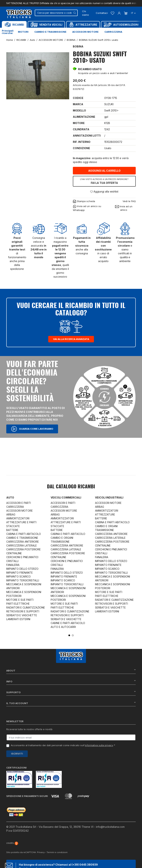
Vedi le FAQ (129, 201)
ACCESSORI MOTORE (20, 511)
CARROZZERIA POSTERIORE (23, 549)
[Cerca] (56, 13)
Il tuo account (71, 703)
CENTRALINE (14, 553)
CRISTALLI (12, 561)
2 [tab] (73, 635)
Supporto (71, 692)
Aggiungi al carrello (104, 171)
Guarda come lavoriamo (32, 429)
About (71, 670)
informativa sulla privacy (99, 745)
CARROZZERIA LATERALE (22, 545)
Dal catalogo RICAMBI (71, 487)
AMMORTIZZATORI (18, 518)
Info (71, 681)
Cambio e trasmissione (50, 32)
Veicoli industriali (109, 497)
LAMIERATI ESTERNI (18, 619)
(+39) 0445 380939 (85, 865)
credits (12, 843)
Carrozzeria (113, 32)
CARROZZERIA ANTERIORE (23, 542)
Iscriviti (17, 754)
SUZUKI (109, 104)
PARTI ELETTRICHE (18, 604)
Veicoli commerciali (66, 497)
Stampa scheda (84, 201)
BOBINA (78, 46)
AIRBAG (11, 514)
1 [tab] (69, 635)
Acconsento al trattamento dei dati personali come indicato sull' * (63, 745)
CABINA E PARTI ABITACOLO (24, 534)
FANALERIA (13, 565)
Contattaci (102, 13)
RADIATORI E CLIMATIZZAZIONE (26, 607)
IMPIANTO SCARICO (18, 576)
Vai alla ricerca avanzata (71, 339)
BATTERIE (12, 530)
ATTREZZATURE (105, 514)
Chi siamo (86, 13)
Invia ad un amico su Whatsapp (87, 208)
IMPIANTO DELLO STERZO (22, 569)
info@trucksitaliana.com (110, 827)
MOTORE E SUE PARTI (20, 600)
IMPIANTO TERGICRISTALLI (23, 580)
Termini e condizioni (57, 852)
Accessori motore (85, 32)
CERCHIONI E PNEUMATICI (22, 557)
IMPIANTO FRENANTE (20, 573)
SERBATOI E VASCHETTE (22, 615)
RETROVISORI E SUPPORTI (23, 611)
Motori (23, 32)
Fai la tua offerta (104, 181)
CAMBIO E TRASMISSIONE (22, 538)
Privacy (41, 852)
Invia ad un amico (124, 208)
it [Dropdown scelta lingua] (133, 13)
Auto (10, 497)
